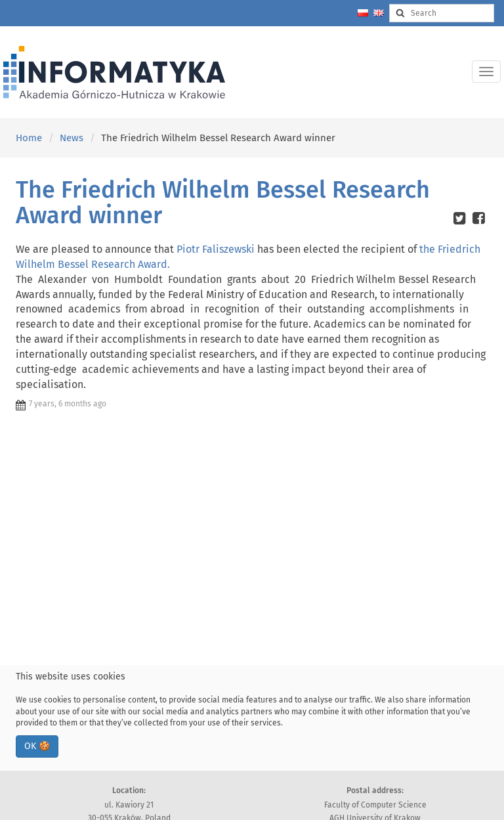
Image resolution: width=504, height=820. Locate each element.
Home (29, 138)
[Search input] (442, 13)
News (72, 138)
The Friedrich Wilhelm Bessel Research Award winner (223, 203)
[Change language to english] (379, 13)
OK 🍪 (37, 746)
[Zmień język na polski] (363, 13)
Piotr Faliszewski (216, 249)
